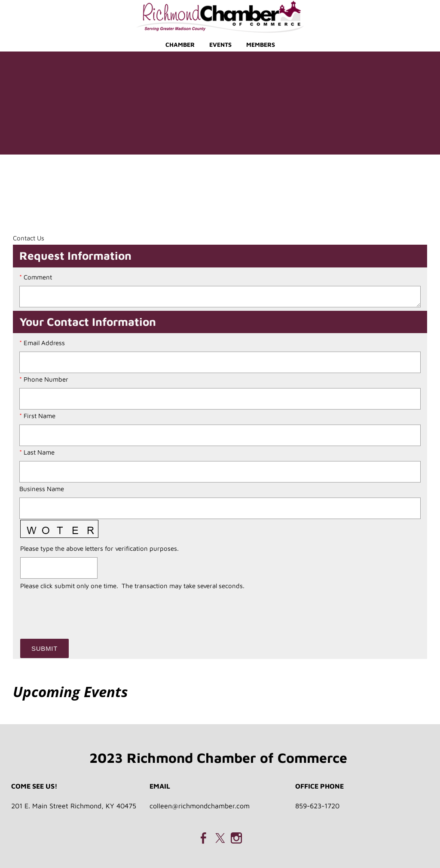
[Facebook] (204, 838)
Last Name (39, 452)
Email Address (44, 343)
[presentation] (86, 609)
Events (220, 44)
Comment (38, 277)
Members (261, 44)
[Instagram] (236, 838)
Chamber (180, 44)
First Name (40, 416)
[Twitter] (220, 838)
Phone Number (46, 379)
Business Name (42, 489)
